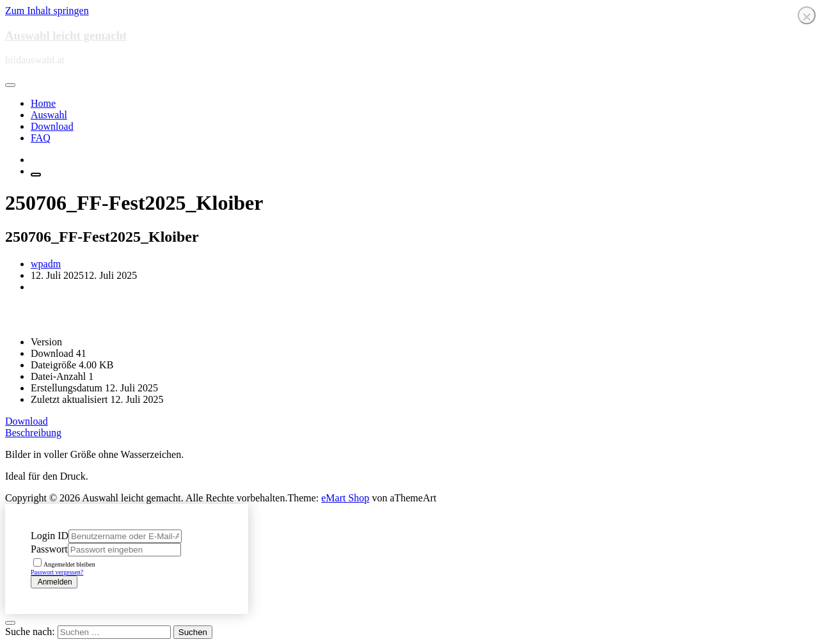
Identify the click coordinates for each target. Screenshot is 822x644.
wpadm (46, 264)
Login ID (50, 536)
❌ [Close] (807, 17)
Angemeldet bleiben (64, 564)
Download (52, 126)
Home (43, 103)
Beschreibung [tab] (33, 433)
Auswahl (49, 115)
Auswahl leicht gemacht (66, 35)
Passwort (49, 549)
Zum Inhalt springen (47, 11)
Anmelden (54, 582)
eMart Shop (345, 498)
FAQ (41, 138)
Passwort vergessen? (57, 572)
